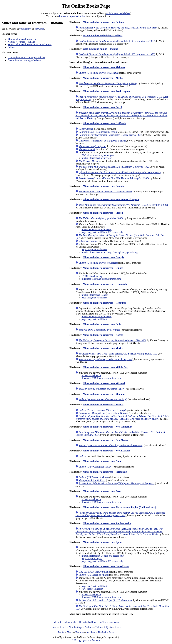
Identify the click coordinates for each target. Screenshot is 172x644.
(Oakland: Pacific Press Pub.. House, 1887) (120, 172)
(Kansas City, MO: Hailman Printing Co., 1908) (114, 178)
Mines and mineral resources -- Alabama (104, 67)
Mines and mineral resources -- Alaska (103, 78)
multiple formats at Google (95, 295)
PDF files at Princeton (92, 589)
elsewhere (39, 29)
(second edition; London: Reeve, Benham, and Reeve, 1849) (122, 116)
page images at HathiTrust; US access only (102, 232)
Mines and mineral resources (22, 39)
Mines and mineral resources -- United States (30, 44)
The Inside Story (106, 632)
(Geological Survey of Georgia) (98, 263)
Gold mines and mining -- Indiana (24, 60)
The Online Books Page (86, 6)
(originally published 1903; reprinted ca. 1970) (117, 41)
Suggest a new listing (109, 622)
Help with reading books (64, 622)
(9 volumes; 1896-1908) (112, 340)
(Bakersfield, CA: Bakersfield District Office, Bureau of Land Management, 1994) (120, 514)
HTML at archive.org (92, 276)
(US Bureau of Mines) (94, 477)
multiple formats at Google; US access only (103, 556)
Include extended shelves (118, 13)
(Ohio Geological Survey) (95, 467)
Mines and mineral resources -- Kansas (103, 335)
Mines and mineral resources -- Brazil (102, 107)
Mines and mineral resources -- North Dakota (106, 451)
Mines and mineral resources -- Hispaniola (105, 284)
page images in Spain (92, 558)
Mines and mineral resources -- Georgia (103, 257)
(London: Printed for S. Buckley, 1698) (119, 532)
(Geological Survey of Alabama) (99, 73)
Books (61, 632)
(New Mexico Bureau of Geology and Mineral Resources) (111, 445)
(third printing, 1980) (108, 83)
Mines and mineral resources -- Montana (104, 394)
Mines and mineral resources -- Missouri (104, 383)
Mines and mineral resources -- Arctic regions (106, 91)
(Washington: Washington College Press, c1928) (110, 135)
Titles (98, 627)
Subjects (108, 627)
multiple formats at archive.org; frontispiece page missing (110, 252)
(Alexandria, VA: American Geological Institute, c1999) (123, 205)
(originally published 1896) (101, 218)
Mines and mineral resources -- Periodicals (105, 472)
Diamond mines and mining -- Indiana (26, 57)
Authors (89, 627)
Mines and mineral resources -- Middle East (106, 367)
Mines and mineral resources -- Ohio (102, 461)
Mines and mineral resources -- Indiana (103, 22)
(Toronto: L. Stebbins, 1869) (105, 192)
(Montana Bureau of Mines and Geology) (103, 399)
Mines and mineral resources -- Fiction (103, 213)
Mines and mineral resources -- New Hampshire (108, 427)
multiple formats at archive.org (97, 158)
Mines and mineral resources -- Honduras (104, 303)
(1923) (114, 167)
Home (54, 627)
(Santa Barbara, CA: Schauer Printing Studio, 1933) (118, 354)
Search (63, 627)
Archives (91, 632)
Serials (118, 627)
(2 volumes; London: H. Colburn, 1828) (106, 359)
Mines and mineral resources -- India (102, 324)
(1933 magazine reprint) (98, 132)
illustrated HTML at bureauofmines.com (101, 279)
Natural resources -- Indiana (21, 42)
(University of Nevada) (104, 413)
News (70, 632)
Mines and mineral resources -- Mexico (103, 348)
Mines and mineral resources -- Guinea (103, 268)
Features (79, 632)
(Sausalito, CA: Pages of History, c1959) (122, 417)
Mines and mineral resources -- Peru (102, 491)
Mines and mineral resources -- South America (107, 523)
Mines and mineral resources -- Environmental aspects (111, 199)
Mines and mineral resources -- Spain (102, 542)
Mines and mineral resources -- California (105, 123)
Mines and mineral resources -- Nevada (103, 405)
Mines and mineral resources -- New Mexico (106, 440)
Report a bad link (88, 622)
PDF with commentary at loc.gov (98, 155)
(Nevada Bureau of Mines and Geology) (102, 410)
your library (25, 29)
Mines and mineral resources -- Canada (103, 186)
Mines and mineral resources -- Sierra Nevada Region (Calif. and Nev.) (119, 507)
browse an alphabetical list (72, 16)
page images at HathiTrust (94, 249)
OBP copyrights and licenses (86, 640)
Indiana (11, 47)
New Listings (75, 627)
